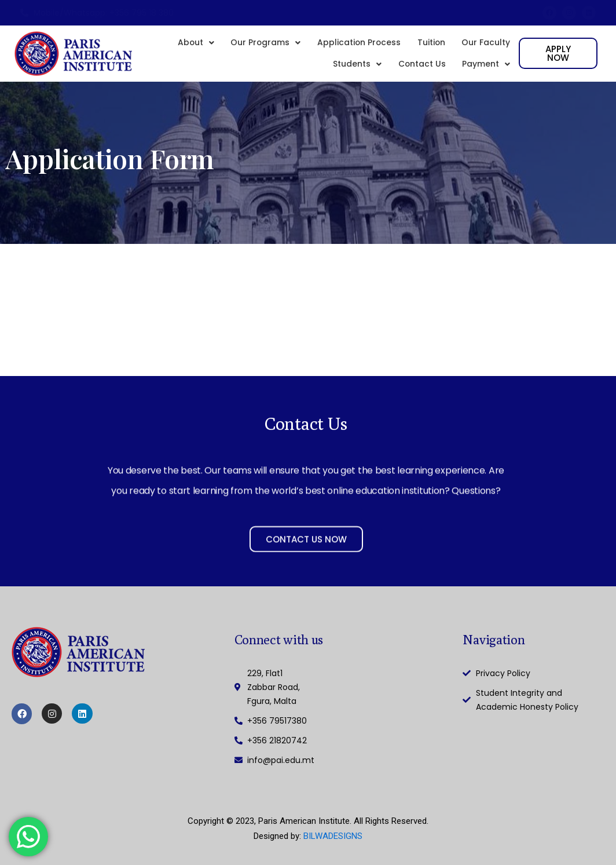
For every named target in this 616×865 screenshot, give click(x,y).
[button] (190, 44)
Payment (486, 70)
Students (354, 70)
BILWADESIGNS (333, 836)
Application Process (356, 44)
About (190, 44)
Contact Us (420, 70)
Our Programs (260, 44)
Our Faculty (486, 44)
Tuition (430, 44)
